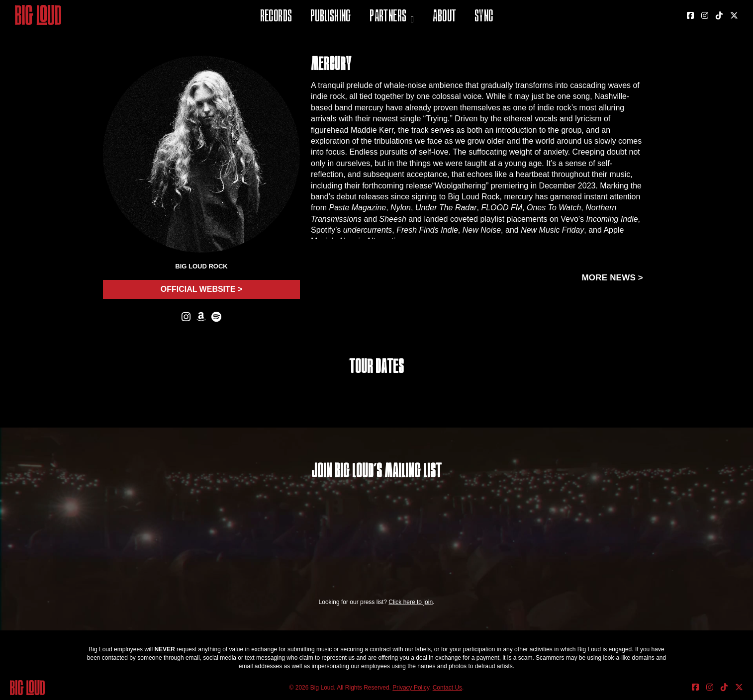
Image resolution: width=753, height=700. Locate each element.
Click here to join (411, 602)
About (444, 17)
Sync (484, 17)
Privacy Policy (411, 688)
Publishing (331, 17)
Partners (388, 17)
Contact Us (447, 688)
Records (276, 17)
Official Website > (202, 289)
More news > (612, 278)
